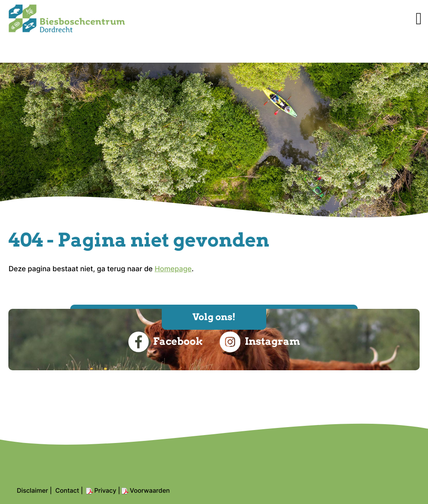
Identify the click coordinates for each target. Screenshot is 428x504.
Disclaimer (32, 490)
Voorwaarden (150, 490)
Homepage (173, 269)
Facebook (165, 342)
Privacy (105, 490)
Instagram (260, 342)
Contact (67, 490)
